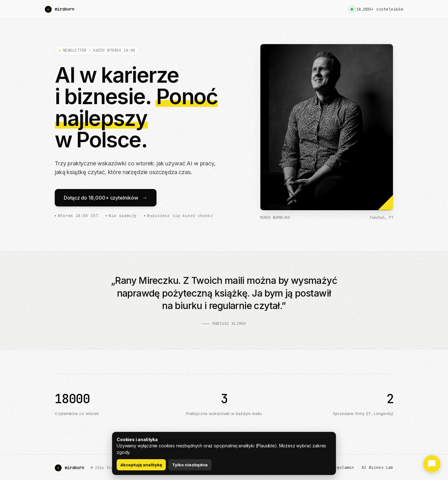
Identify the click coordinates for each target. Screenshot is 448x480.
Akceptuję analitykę (141, 465)
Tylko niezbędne (190, 465)
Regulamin (343, 467)
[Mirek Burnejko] (60, 9)
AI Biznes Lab (377, 467)
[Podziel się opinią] (432, 464)
